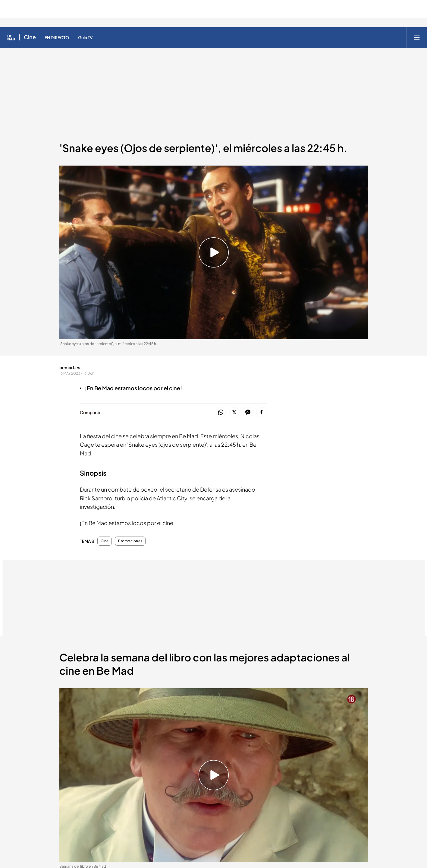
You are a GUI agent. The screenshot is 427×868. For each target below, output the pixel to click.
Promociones (130, 541)
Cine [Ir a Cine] (30, 37)
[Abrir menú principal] (417, 37)
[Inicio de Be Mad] (11, 37)
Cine (105, 541)
